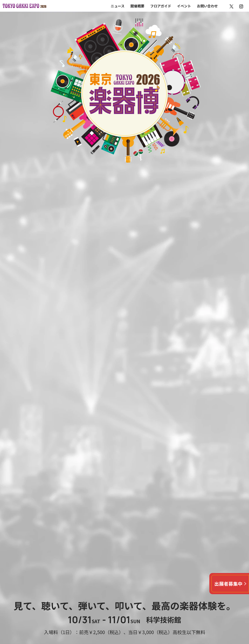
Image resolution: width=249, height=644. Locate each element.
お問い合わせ (207, 6)
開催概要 (137, 6)
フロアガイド (161, 6)
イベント (184, 6)
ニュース (118, 6)
